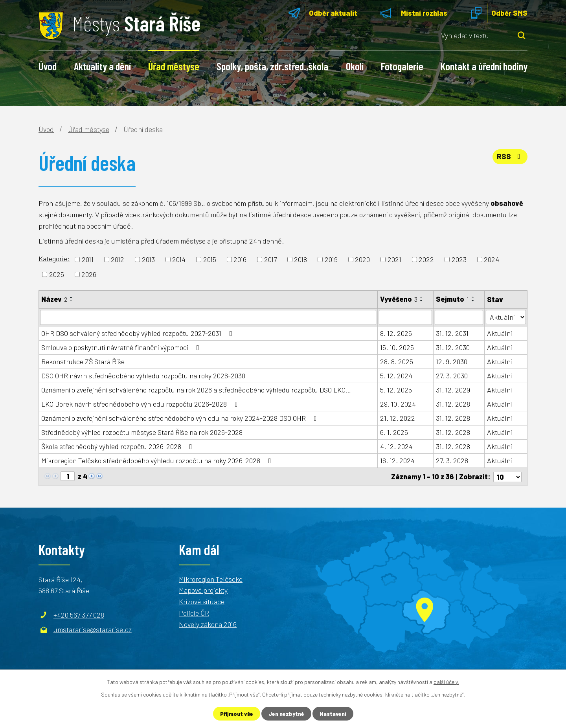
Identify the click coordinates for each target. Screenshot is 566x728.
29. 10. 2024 (398, 404)
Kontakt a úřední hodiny (484, 66)
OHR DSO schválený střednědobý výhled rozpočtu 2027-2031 (138, 333)
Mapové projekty (203, 590)
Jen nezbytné (286, 714)
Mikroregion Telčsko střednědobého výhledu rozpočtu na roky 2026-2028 (158, 460)
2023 (459, 259)
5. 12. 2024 (396, 376)
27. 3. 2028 (452, 460)
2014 (179, 259)
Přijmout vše (237, 714)
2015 (210, 259)
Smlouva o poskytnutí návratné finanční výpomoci (122, 347)
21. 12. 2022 (398, 418)
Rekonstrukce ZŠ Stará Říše (83, 361)
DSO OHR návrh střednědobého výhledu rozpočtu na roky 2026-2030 (143, 376)
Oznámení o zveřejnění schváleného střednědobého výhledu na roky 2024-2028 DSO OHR (181, 418)
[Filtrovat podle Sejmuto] (459, 317)
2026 (89, 274)
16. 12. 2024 (397, 460)
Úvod (48, 66)
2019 (331, 259)
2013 (148, 259)
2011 (88, 259)
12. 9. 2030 (452, 361)
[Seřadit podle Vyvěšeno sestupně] (422, 301)
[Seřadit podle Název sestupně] (72, 301)
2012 (118, 259)
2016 (240, 259)
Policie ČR (194, 613)
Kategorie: (54, 259)
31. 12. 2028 (453, 404)
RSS (510, 156)
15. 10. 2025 (397, 347)
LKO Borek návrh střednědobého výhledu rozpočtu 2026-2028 (141, 404)
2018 (300, 259)
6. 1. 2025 (394, 432)
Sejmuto (452, 299)
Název (54, 299)
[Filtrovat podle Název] (208, 317)
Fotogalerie (402, 66)
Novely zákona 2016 (208, 624)
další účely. (446, 682)
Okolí (355, 66)
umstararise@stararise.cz (93, 629)
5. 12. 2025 (396, 390)
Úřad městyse (174, 66)
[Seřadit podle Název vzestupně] (72, 297)
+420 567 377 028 (79, 614)
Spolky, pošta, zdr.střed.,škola (272, 66)
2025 (57, 274)
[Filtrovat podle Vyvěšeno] (405, 317)
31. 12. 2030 (453, 347)
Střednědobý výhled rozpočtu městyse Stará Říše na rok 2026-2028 (142, 432)
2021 (394, 259)
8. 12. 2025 (396, 333)
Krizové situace (202, 601)
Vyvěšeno (399, 299)
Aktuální (499, 333)
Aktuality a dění (102, 66)
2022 (426, 259)
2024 (492, 259)
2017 (270, 259)
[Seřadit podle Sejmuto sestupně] (473, 301)
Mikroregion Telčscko (211, 579)
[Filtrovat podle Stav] (506, 317)
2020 (362, 259)
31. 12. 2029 (453, 390)
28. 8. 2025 (397, 361)
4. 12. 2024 (396, 446)
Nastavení (333, 714)
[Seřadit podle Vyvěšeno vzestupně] (422, 297)
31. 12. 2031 (452, 333)
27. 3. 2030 (452, 376)
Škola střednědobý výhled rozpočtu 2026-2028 (118, 446)
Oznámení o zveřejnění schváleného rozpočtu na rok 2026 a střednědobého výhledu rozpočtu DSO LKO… (196, 390)
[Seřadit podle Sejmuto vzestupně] (473, 297)
